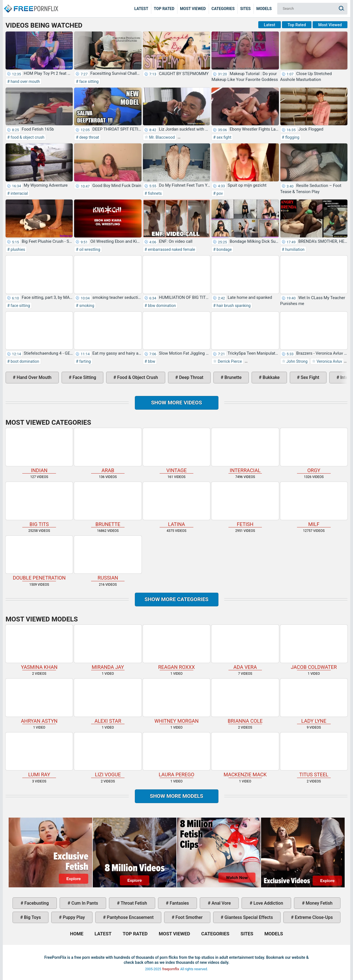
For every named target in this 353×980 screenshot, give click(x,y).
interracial (19, 193)
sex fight (223, 137)
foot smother (188, 917)
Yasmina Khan (39, 647)
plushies (17, 249)
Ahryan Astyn (39, 701)
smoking (86, 306)
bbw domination (161, 306)
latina (176, 505)
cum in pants (84, 903)
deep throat (89, 137)
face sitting (88, 81)
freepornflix (171, 969)
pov (219, 193)
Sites (245, 9)
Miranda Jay (108, 647)
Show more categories (177, 599)
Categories (223, 9)
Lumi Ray (39, 755)
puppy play (73, 917)
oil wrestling (89, 249)
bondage (224, 249)
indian (39, 451)
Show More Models (177, 796)
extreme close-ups (313, 917)
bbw (151, 361)
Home (31, 4)
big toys (32, 917)
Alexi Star (108, 701)
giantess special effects (248, 917)
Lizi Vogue (108, 755)
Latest (141, 9)
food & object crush (27, 137)
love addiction (268, 903)
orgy (314, 451)
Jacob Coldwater (314, 647)
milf (314, 505)
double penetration (39, 558)
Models (264, 9)
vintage (176, 451)
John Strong (297, 361)
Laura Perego (176, 755)
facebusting (36, 903)
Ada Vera (245, 647)
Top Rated (164, 9)
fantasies (179, 903)
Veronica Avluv (329, 361)
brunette (233, 377)
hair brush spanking (233, 306)
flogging (292, 137)
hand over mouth (25, 81)
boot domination (25, 361)
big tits (39, 505)
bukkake (271, 377)
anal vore (221, 903)
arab (108, 451)
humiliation (294, 249)
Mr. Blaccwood (162, 137)
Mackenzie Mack (245, 755)
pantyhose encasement (130, 917)
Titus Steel (314, 755)
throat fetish (133, 903)
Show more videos (176, 403)
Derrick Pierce (229, 361)
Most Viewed (193, 9)
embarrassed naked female (171, 249)
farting (85, 361)
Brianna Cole (245, 701)
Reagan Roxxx (176, 647)
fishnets (154, 193)
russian (108, 558)
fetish (245, 505)
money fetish (318, 903)
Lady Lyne (314, 701)
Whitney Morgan (176, 701)
